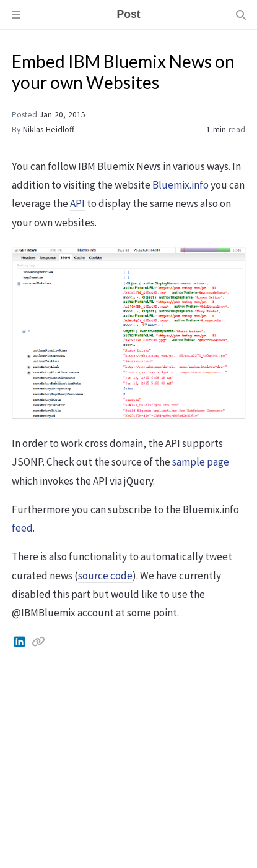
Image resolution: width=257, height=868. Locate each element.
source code (105, 576)
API (77, 203)
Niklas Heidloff (49, 130)
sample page (201, 462)
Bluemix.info (181, 185)
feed (22, 528)
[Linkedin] (20, 642)
